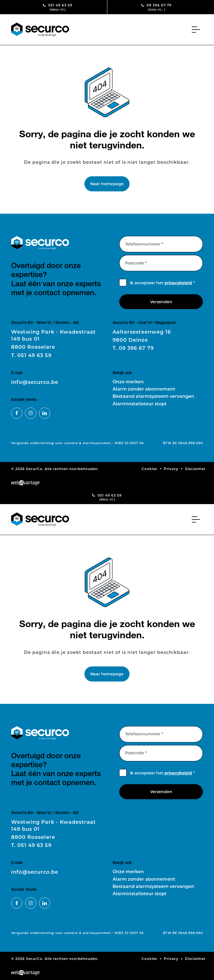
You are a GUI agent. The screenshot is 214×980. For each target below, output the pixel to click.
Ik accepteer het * (162, 283)
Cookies (149, 469)
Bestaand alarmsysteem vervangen (153, 396)
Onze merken (128, 381)
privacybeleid (178, 283)
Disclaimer (195, 469)
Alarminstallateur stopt (140, 404)
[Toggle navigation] (197, 30)
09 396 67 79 (156, 7)
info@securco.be (35, 382)
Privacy (171, 469)
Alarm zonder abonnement (144, 389)
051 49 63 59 (58, 7)
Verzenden (161, 302)
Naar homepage (107, 184)
